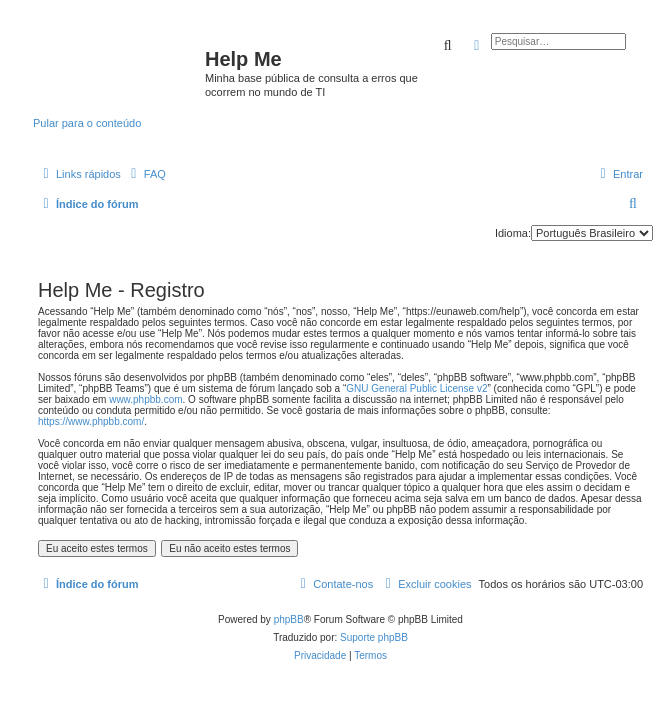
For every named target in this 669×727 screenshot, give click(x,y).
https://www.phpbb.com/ (91, 421)
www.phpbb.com (145, 399)
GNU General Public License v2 (416, 388)
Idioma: (513, 233)
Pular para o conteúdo (87, 123)
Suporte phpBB (374, 637)
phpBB (289, 619)
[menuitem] (146, 174)
